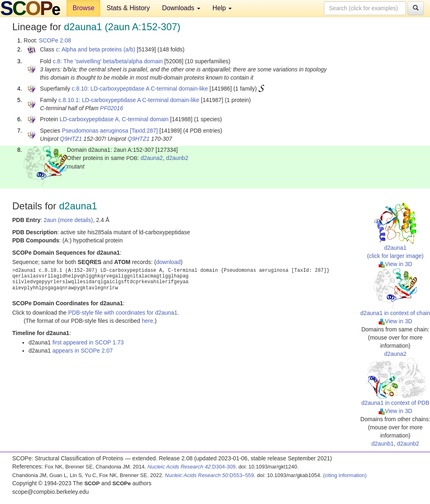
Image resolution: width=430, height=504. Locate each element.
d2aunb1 (383, 444)
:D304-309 (192, 467)
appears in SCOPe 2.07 (82, 351)
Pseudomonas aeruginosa (95, 131)
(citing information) (345, 475)
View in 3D (396, 264)
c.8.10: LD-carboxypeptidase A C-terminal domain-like (140, 89)
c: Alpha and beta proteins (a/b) (96, 49)
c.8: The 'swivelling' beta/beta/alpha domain (108, 61)
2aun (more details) (68, 220)
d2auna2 (152, 158)
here (147, 321)
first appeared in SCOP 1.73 (88, 342)
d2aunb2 (177, 158)
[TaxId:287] (144, 131)
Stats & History (128, 8)
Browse (83, 8)
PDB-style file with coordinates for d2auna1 (123, 313)
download (168, 262)
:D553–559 (209, 475)
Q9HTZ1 (71, 139)
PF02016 (112, 108)
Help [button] (222, 8)
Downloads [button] (181, 8)
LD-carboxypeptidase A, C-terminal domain (114, 119)
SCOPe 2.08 (55, 40)
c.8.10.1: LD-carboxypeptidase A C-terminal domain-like (129, 100)
